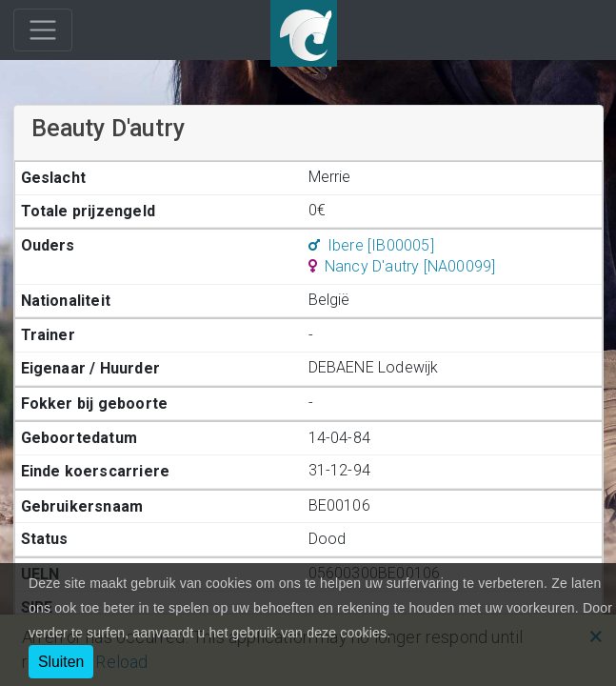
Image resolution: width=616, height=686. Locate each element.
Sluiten (61, 662)
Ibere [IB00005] (371, 245)
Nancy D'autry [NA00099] (402, 266)
